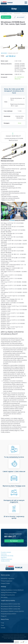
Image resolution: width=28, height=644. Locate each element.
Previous (2, 47)
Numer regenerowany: (7, 74)
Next (26, 47)
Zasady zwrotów (5, 561)
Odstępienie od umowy (7, 556)
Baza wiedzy (4, 597)
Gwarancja (4, 554)
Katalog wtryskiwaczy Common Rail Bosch (12, 590)
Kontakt (3, 628)
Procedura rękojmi (6, 552)
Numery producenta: (6, 64)
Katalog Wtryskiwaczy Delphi (9, 592)
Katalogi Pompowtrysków (8, 595)
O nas (2, 623)
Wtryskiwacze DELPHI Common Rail (10, 606)
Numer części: (5, 61)
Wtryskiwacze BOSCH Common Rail (10, 604)
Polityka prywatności (6, 559)
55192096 (12, 220)
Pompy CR (4, 616)
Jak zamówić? (19, 17)
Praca (2, 625)
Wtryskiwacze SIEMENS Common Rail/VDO (12, 611)
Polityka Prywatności (6, 581)
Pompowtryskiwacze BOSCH (9, 614)
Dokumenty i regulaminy (8, 578)
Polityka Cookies (5, 583)
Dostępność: (4, 77)
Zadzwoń (6, 17)
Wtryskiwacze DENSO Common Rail (10, 609)
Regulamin (4, 557)
